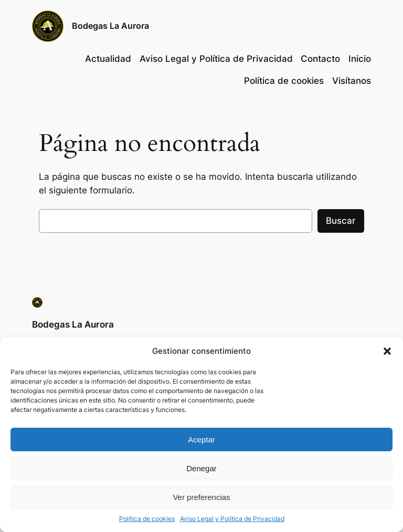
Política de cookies (147, 519)
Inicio (360, 59)
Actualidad (108, 59)
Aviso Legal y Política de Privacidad (232, 519)
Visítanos (352, 81)
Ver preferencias (201, 497)
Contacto (320, 59)
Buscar (341, 221)
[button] (387, 351)
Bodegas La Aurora (110, 26)
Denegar (201, 468)
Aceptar (201, 439)
